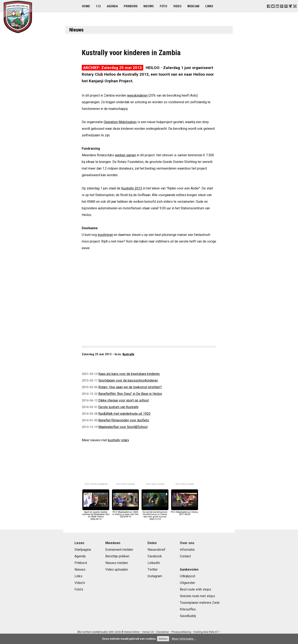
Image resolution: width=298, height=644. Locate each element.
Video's (80, 583)
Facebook (155, 556)
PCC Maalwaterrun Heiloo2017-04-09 (184, 512)
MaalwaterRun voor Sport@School (123, 427)
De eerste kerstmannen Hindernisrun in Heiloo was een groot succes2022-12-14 (155, 514)
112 (98, 6)
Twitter (153, 569)
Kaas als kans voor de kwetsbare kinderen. (129, 374)
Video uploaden (117, 569)
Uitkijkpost (187, 576)
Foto (163, 6)
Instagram (155, 576)
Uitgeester (187, 583)
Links (209, 6)
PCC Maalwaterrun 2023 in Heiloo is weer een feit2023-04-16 (125, 513)
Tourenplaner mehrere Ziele (200, 603)
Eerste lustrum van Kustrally (118, 407)
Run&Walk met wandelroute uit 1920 (124, 414)
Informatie (187, 550)
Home (86, 6)
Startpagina (83, 550)
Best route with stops (195, 589)
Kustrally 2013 (132, 188)
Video (177, 6)
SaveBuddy (188, 616)
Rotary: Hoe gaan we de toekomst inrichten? (130, 387)
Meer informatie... (184, 639)
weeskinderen (137, 95)
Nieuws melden (117, 563)
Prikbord (131, 6)
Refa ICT (214, 632)
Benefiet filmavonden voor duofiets (124, 420)
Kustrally (128, 354)
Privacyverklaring (181, 632)
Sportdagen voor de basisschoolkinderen (128, 380)
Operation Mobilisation (120, 122)
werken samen (125, 155)
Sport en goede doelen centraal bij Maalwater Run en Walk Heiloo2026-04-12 (96, 514)
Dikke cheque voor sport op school (124, 400)
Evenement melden (119, 550)
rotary (125, 440)
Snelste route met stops (197, 596)
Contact (185, 556)
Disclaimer (163, 632)
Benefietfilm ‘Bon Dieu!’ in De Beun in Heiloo (130, 394)
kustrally (114, 440)
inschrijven (105, 235)
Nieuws (149, 6)
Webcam (193, 6)
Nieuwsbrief (156, 550)
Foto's (79, 589)
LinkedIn (154, 563)
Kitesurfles (188, 609)
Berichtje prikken (117, 556)
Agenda (112, 6)
